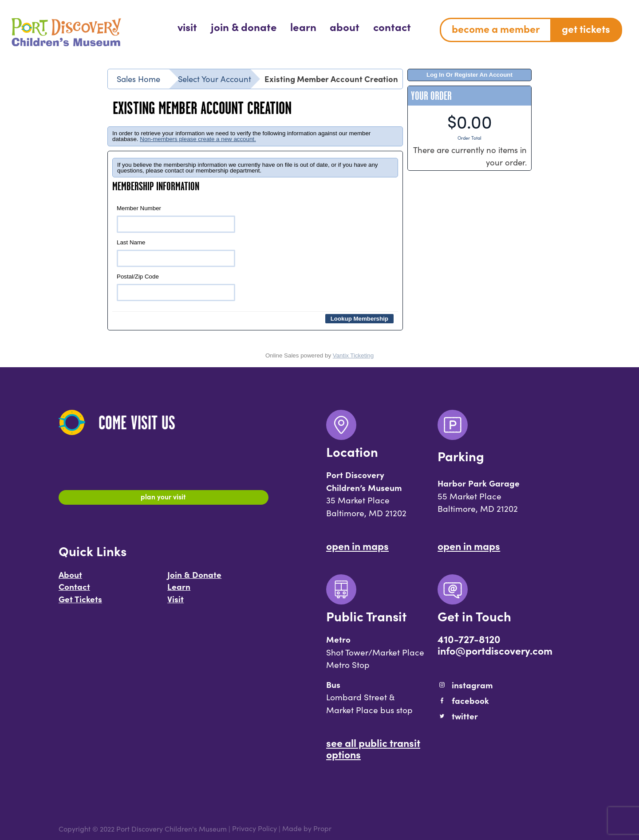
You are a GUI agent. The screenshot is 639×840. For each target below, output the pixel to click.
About (70, 578)
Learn (179, 590)
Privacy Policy (254, 829)
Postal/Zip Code (176, 287)
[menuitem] (187, 26)
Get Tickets (80, 603)
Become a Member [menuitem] (496, 28)
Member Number (176, 219)
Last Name (176, 253)
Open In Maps (357, 546)
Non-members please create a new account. (198, 139)
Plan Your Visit (164, 499)
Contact (74, 590)
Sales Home (138, 79)
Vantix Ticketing (353, 355)
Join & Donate (194, 578)
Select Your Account (215, 79)
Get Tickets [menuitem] (586, 28)
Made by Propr (307, 829)
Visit (176, 603)
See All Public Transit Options (373, 748)
